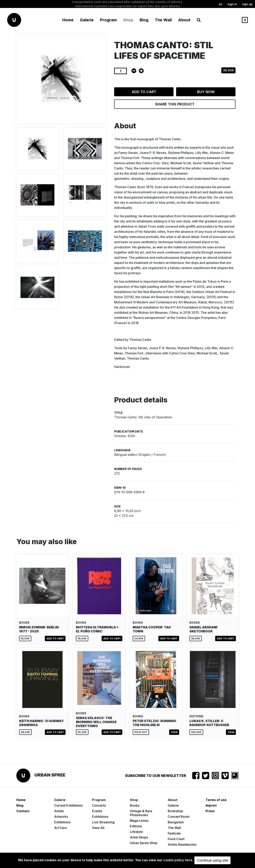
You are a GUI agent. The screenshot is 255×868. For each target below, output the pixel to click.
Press (210, 811)
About (184, 20)
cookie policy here (178, 860)
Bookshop (175, 811)
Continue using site (212, 860)
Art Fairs (60, 828)
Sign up (247, 4)
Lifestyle (136, 832)
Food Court (176, 839)
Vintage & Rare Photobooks (141, 813)
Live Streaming (103, 822)
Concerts (99, 805)
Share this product (175, 104)
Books (135, 805)
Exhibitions (62, 822)
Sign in (232, 4)
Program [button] (108, 20)
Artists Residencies (182, 844)
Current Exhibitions (68, 805)
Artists (59, 811)
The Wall (163, 20)
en (221, 4)
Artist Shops (139, 837)
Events (97, 811)
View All (98, 828)
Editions (136, 826)
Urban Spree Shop (144, 843)
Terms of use (216, 800)
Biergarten (176, 822)
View (174, 732)
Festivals (174, 833)
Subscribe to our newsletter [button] (156, 776)
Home (68, 20)
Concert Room (179, 817)
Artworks (61, 817)
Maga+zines (139, 821)
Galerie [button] (87, 20)
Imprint (211, 805)
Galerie (173, 805)
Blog (144, 20)
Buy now (206, 92)
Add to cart (144, 92)
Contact (23, 811)
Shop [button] (128, 20)
